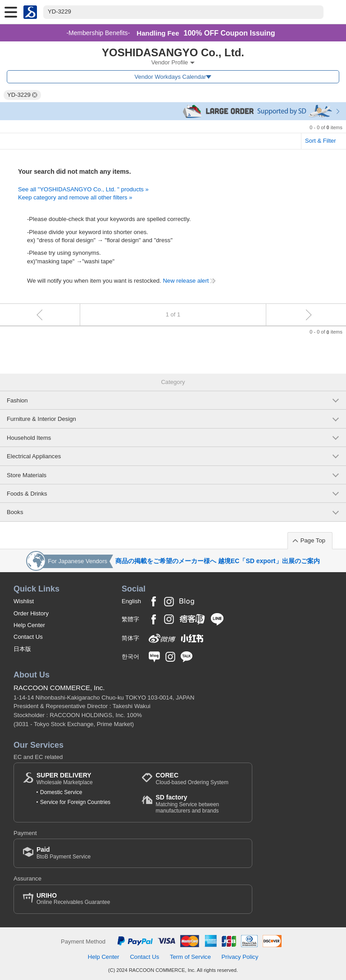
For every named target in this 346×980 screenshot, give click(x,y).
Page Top (313, 540)
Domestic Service (61, 792)
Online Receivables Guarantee (73, 899)
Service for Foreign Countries (75, 802)
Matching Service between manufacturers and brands (199, 804)
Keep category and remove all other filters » (75, 197)
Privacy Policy (240, 957)
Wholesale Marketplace (65, 779)
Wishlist (24, 601)
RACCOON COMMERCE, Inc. (59, 688)
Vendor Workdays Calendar (171, 77)
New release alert (186, 281)
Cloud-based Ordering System (192, 779)
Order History (31, 613)
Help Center (29, 625)
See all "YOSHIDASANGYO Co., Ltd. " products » (83, 189)
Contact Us (28, 637)
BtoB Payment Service (64, 853)
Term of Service (190, 957)
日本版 (22, 649)
